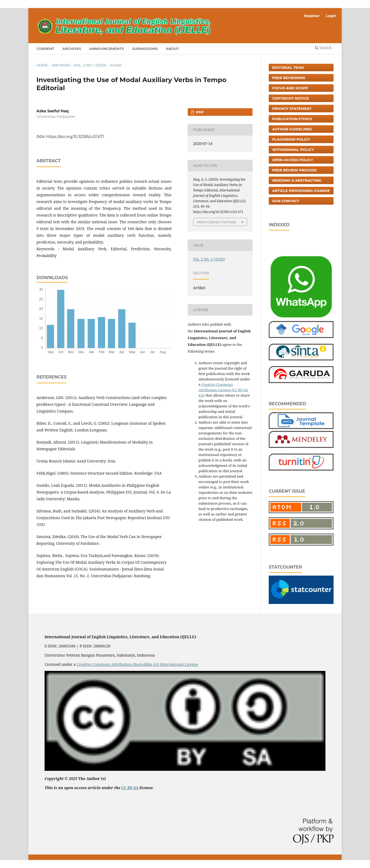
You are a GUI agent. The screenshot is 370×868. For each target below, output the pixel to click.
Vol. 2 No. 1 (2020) (90, 65)
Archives (72, 49)
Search (323, 48)
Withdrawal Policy (293, 150)
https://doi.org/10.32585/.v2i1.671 (75, 137)
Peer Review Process (294, 170)
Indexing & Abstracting (297, 180)
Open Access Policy (293, 160)
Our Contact (286, 201)
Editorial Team (288, 67)
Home (42, 65)
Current (45, 49)
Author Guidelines (292, 129)
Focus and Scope (290, 88)
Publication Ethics (292, 119)
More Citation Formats (217, 222)
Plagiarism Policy (291, 139)
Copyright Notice (291, 98)
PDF (199, 112)
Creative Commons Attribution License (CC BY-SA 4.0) (223, 390)
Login (331, 16)
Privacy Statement (292, 109)
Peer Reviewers (289, 78)
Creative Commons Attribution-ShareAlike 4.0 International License (137, 664)
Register (312, 16)
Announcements (107, 49)
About (172, 49)
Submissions (145, 49)
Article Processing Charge (301, 191)
